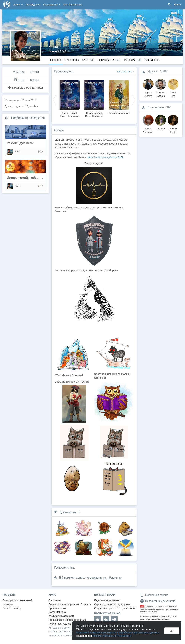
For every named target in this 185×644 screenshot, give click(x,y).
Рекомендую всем (20, 143)
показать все (124, 72)
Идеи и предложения (107, 600)
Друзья (153, 71)
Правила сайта (57, 608)
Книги (18, 5)
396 (169, 107)
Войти (178, 5)
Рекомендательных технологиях (112, 636)
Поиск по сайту (12, 608)
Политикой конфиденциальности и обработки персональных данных (118, 632)
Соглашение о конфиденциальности (62, 614)
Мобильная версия (154, 595)
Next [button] (134, 100)
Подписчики (156, 107)
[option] (70, 98)
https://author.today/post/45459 (106, 157)
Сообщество (52, 5)
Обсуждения (33, 5)
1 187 (164, 71)
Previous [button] (55, 100)
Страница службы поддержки (112, 604)
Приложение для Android (158, 601)
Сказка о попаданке (119, 113)
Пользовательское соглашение (67, 620)
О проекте (55, 600)
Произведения (64, 71)
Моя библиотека (73, 5)
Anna (54, 46)
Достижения (68, 512)
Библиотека (72, 60)
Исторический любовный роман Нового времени (43, 178)
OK (172, 631)
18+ (142, 606)
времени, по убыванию (106, 578)
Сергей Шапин (127, 608)
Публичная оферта (60, 624)
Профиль (56, 60)
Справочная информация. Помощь (70, 604)
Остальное (153, 60)
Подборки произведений (28, 118)
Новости (8, 604)
